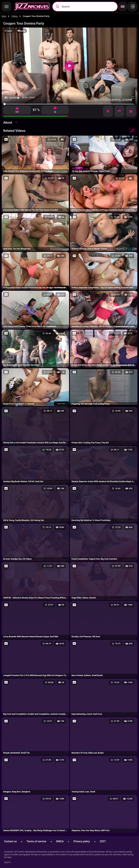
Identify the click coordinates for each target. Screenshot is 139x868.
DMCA (60, 841)
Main (4, 16)
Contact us (10, 841)
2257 (103, 841)
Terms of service (36, 841)
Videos (15, 16)
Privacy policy (82, 841)
